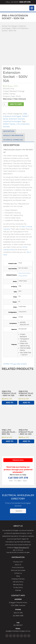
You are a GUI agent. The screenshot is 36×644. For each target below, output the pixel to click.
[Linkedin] (18, 636)
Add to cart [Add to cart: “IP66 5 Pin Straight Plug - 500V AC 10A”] (26, 403)
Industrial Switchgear (12, 122)
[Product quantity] (5, 104)
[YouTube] (25, 636)
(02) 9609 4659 (18, 616)
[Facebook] (7, 636)
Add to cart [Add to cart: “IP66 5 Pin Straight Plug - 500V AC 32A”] (10, 403)
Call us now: (18, 2)
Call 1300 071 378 (18, 478)
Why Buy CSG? (18, 562)
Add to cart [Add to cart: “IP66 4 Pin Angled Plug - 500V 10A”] (10, 442)
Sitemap (18, 590)
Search (18, 511)
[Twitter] (14, 636)
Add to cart (16, 104)
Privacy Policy (18, 588)
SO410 (20, 276)
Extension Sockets (17, 119)
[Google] (21, 636)
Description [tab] (9, 131)
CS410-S (28, 273)
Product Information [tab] (13, 136)
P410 (20, 273)
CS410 (24, 273)
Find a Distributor (18, 568)
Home (4, 26)
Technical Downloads (18, 570)
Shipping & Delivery (18, 579)
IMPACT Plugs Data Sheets (15, 364)
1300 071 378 (18, 613)
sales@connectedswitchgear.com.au (18, 631)
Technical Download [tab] (13, 140)
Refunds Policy (18, 585)
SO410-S (25, 276)
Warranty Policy (18, 582)
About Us (18, 565)
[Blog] (29, 636)
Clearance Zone (18, 460)
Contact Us (18, 573)
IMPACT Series (9, 124)
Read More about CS (22, 548)
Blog (18, 576)
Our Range (13, 26)
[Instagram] (11, 636)
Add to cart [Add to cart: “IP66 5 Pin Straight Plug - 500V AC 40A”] (26, 442)
